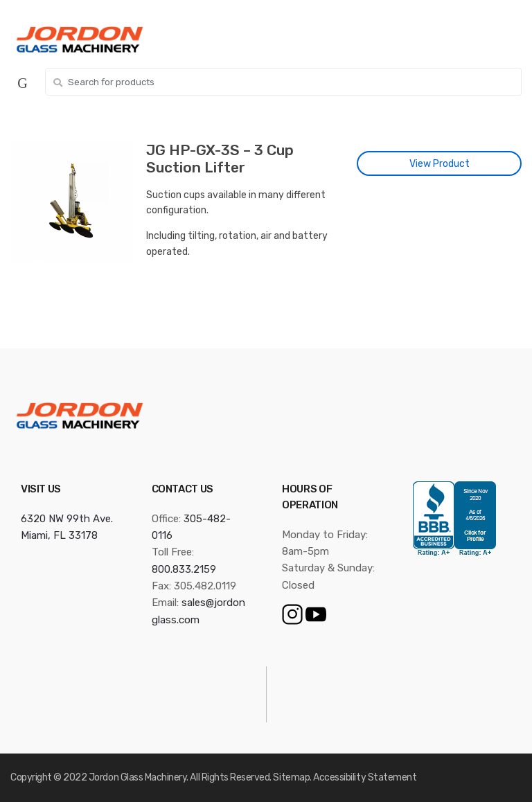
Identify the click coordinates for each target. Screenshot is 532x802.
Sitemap (291, 777)
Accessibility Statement (365, 777)
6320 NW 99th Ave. (67, 519)
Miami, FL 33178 (59, 535)
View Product (440, 164)
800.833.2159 (184, 569)
